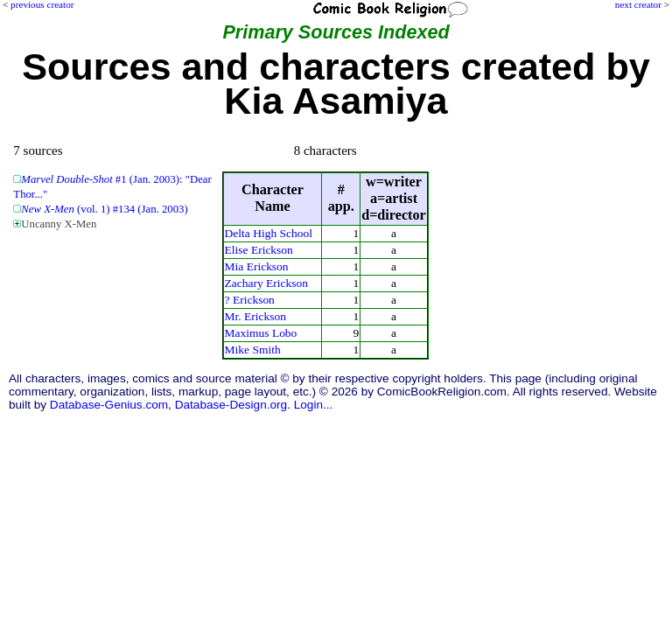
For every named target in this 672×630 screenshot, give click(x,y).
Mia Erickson (257, 266)
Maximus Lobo (261, 333)
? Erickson (250, 300)
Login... (314, 405)
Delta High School (269, 233)
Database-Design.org (231, 405)
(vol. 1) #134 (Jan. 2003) (104, 209)
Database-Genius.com (109, 405)
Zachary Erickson (266, 283)
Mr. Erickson (255, 316)
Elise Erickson (259, 250)
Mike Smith (253, 350)
